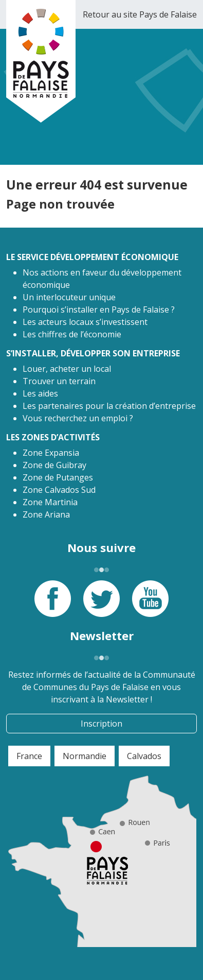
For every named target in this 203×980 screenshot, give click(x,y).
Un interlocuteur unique (69, 297)
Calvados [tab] (144, 756)
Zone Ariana (46, 514)
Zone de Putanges (58, 477)
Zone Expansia (51, 453)
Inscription (101, 724)
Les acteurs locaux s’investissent (85, 322)
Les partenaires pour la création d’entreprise (109, 406)
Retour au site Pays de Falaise (140, 14)
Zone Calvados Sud (59, 490)
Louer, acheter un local (67, 369)
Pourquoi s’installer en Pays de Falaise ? (99, 310)
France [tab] (29, 756)
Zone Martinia (50, 502)
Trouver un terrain (59, 381)
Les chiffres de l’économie (72, 334)
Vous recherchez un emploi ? (78, 418)
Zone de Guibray (54, 465)
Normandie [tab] (85, 756)
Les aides (40, 393)
